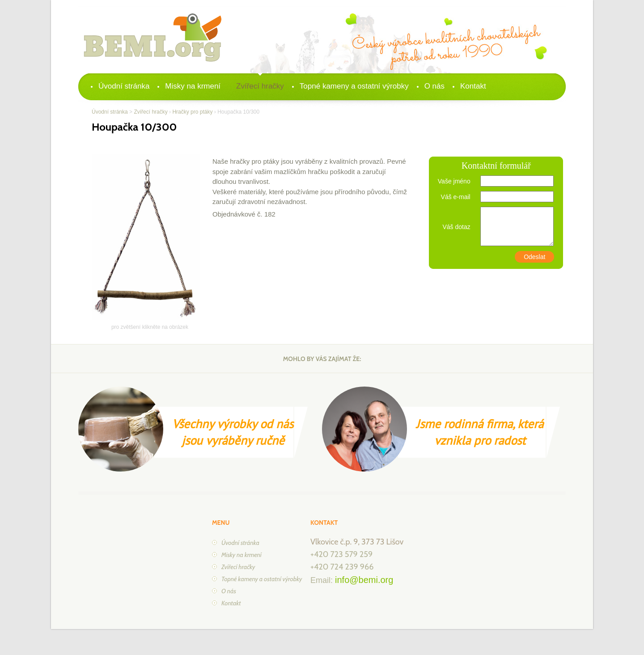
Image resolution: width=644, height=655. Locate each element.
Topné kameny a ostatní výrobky (354, 86)
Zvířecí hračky (260, 86)
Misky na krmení (193, 86)
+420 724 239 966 (342, 567)
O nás (434, 86)
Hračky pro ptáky (192, 112)
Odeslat (534, 257)
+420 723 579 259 (341, 554)
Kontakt (473, 86)
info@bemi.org (364, 580)
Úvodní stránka (124, 86)
